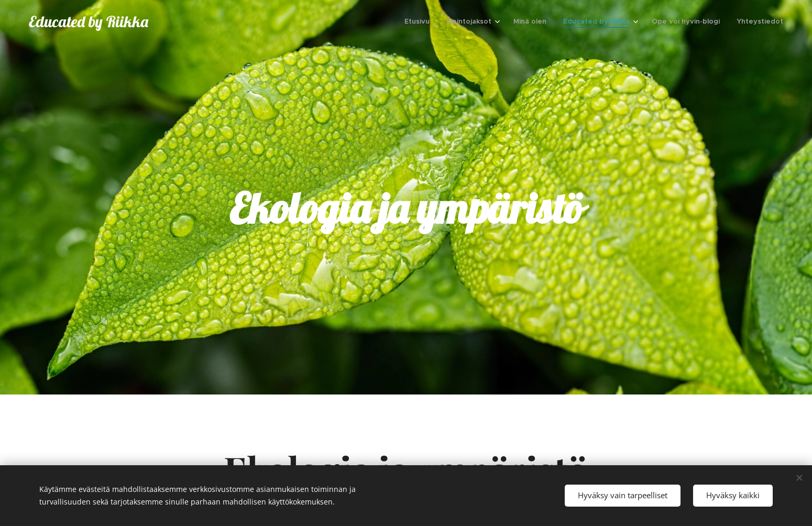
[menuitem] (420, 21)
